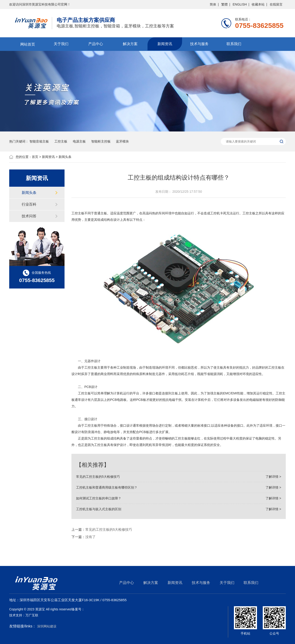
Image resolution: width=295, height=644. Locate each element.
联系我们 (234, 44)
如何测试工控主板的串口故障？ (179, 498)
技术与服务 (199, 44)
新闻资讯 (165, 44)
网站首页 (27, 44)
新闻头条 (65, 157)
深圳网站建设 (47, 626)
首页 (35, 157)
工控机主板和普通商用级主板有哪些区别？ (179, 487)
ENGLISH (240, 4)
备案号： (78, 609)
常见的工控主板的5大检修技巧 (179, 477)
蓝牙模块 (122, 141)
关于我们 (61, 44)
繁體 (224, 4)
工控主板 (61, 141)
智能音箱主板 (39, 141)
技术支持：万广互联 (24, 615)
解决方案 (130, 44)
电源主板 (79, 141)
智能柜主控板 (101, 141)
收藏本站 (258, 4)
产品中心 (96, 44)
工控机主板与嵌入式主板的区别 (179, 509)
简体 (213, 4)
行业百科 (29, 204)
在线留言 (276, 4)
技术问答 (29, 216)
